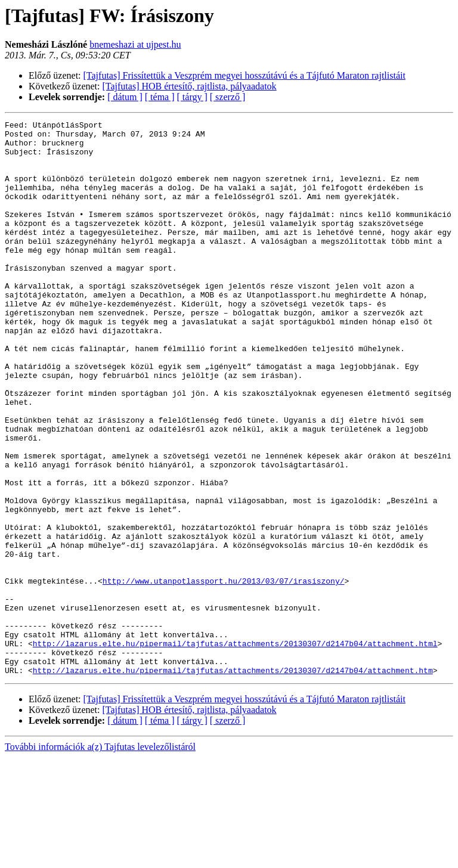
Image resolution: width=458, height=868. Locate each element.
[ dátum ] (125, 97)
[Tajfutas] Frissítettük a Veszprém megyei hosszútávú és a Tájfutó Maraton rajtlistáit (245, 75)
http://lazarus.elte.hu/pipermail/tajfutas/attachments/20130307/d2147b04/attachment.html (235, 749)
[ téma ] (160, 97)
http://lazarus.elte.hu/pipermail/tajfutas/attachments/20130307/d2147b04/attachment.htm (233, 781)
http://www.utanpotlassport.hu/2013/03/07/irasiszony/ (224, 674)
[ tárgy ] (192, 97)
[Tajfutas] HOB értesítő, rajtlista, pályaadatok (190, 86)
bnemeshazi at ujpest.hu (135, 44)
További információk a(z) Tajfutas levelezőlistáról (100, 858)
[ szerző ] (228, 97)
